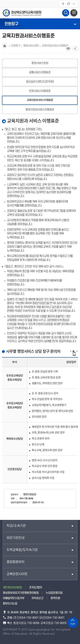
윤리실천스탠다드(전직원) (40, 82)
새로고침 (68, 4)
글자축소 (74, 4)
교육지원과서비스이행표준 (40, 100)
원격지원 (55, 598)
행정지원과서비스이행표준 (40, 110)
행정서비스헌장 (40, 63)
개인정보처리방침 (12, 587)
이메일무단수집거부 (14, 598)
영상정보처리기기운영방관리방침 (21, 593)
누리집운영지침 (54, 593)
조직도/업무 (36, 587)
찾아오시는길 (10, 604)
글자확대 (63, 4)
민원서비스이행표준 (40, 91)
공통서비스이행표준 (40, 72)
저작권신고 (37, 598)
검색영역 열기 (66, 12)
